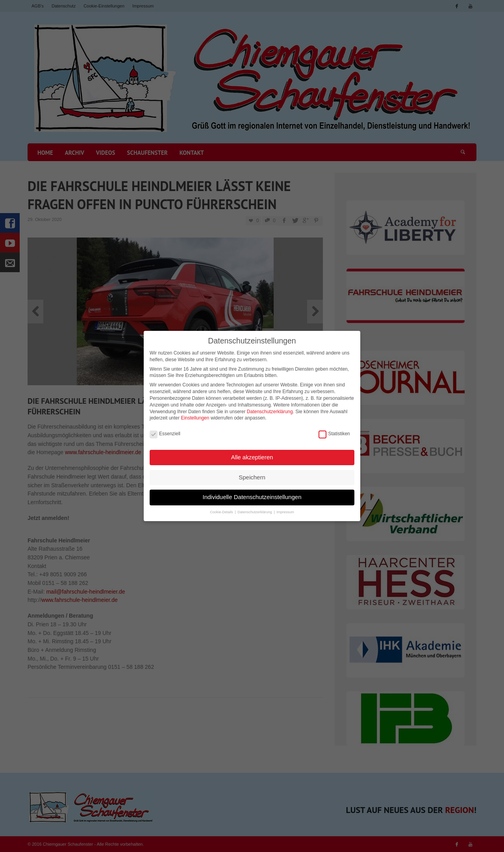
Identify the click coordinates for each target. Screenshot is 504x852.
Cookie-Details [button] (222, 510)
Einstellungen (195, 416)
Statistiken (334, 432)
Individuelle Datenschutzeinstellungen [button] (252, 495)
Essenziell (165, 432)
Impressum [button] (285, 510)
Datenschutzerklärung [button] (255, 510)
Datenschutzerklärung (270, 410)
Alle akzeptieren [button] (252, 455)
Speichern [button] (252, 475)
